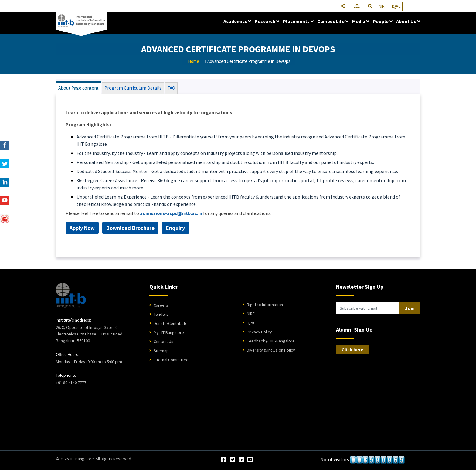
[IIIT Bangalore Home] (71, 296)
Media (361, 21)
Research (267, 21)
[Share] (343, 6)
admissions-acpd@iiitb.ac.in (171, 214)
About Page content (78, 89)
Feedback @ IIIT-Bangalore (271, 342)
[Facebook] (224, 461)
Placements (298, 21)
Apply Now (82, 229)
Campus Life (333, 21)
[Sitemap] (357, 6)
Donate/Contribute (171, 324)
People (383, 21)
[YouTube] (250, 461)
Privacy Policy (259, 333)
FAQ (165, 89)
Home (194, 61)
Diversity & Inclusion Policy (271, 351)
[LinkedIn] (241, 461)
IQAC (396, 6)
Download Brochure (130, 229)
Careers (161, 306)
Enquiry (175, 229)
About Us (408, 21)
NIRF (383, 6)
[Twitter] (233, 461)
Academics (237, 21)
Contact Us (163, 342)
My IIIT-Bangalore (169, 333)
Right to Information (265, 305)
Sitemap (161, 352)
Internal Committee (171, 361)
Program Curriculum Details (129, 89)
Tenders (161, 315)
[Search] (370, 6)
